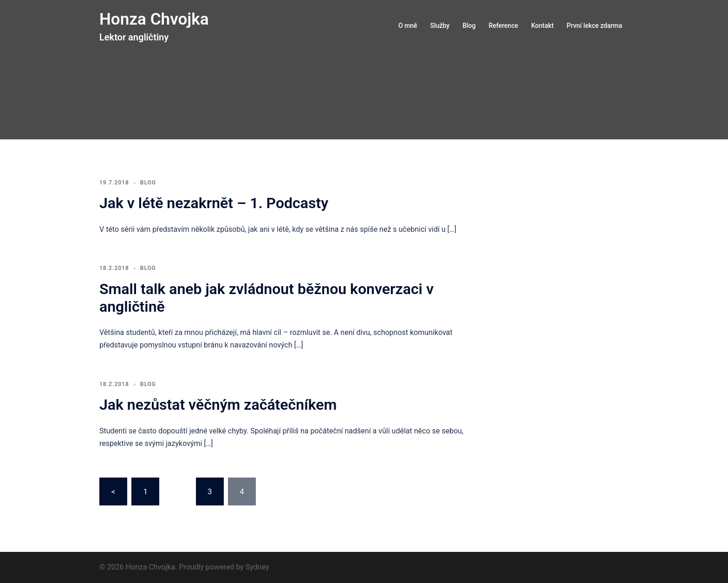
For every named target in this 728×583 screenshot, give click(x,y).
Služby (440, 26)
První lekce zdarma (595, 26)
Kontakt (543, 26)
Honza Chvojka (156, 19)
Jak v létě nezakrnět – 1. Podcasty (214, 203)
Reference (503, 26)
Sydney (257, 567)
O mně (408, 26)
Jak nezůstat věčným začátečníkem (218, 405)
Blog (469, 26)
